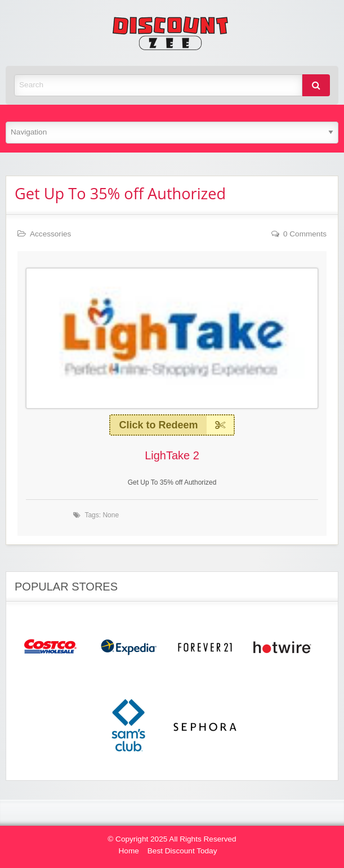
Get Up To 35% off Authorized (120, 193)
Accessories (50, 234)
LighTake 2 (172, 455)
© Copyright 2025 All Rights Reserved (172, 839)
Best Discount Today (182, 851)
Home (129, 851)
